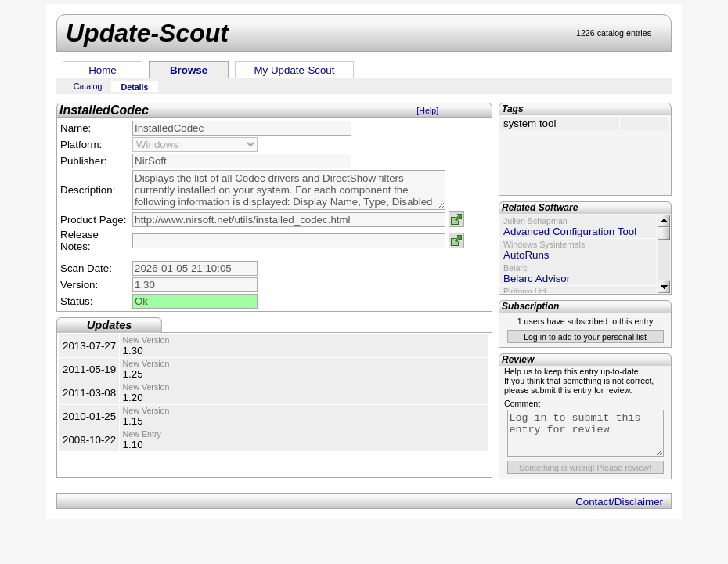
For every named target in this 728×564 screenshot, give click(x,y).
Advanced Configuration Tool (570, 231)
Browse (189, 70)
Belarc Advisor (537, 278)
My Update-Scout (295, 70)
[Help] (427, 110)
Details (135, 87)
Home (103, 70)
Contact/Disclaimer (619, 502)
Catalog (88, 86)
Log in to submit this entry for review (586, 433)
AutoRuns (526, 255)
